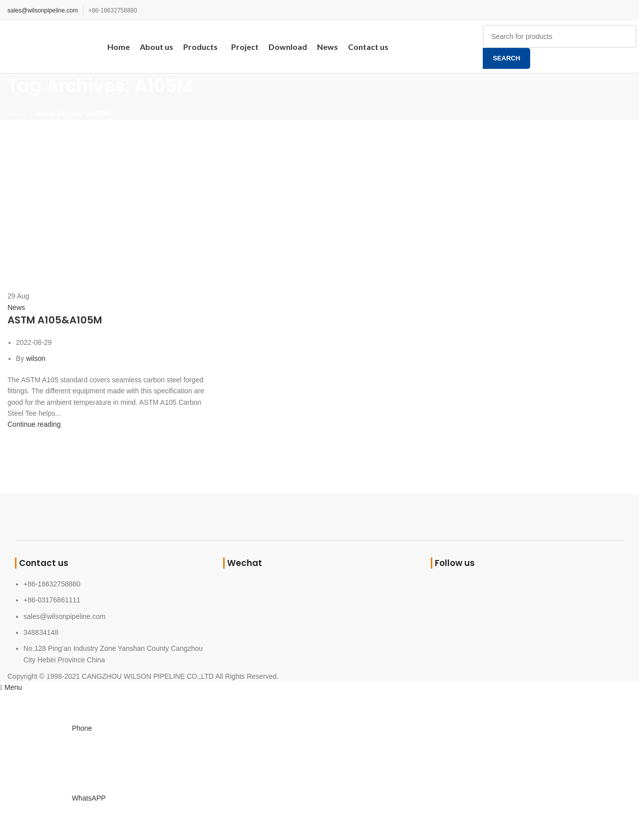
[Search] (560, 36)
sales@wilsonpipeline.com (43, 10)
